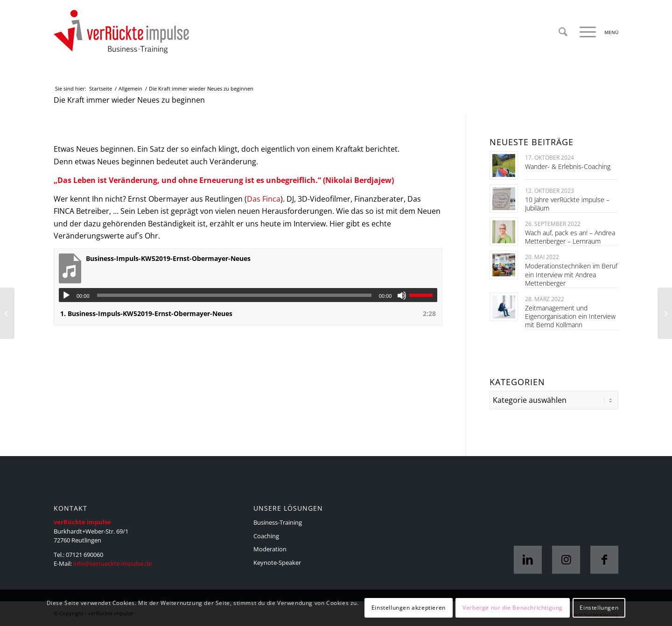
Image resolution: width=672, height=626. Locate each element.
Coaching (266, 536)
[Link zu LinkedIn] (528, 560)
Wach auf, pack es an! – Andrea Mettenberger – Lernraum (570, 237)
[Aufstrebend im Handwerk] (665, 313)
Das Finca (264, 199)
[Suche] (563, 32)
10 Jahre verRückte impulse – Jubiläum (567, 204)
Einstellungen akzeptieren (409, 608)
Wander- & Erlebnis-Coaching (568, 166)
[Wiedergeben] (66, 295)
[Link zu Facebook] (604, 560)
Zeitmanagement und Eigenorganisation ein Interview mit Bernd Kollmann (570, 316)
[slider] (234, 295)
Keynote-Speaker (277, 563)
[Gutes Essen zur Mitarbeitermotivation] (7, 313)
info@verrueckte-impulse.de (112, 563)
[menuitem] (563, 32)
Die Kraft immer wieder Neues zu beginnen (129, 100)
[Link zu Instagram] (566, 560)
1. (146, 313)
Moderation (270, 549)
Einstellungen (599, 608)
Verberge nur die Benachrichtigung (513, 608)
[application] (248, 295)
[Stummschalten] (402, 295)
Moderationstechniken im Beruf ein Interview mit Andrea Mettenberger (571, 274)
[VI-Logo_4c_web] (121, 32)
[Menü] (596, 32)
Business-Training (278, 522)
